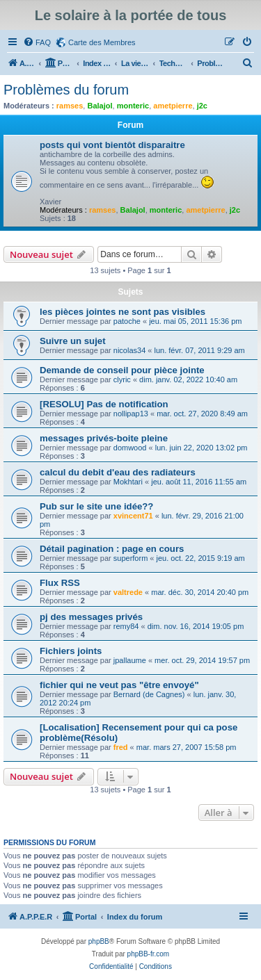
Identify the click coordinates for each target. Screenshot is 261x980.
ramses (70, 106)
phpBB (99, 941)
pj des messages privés (91, 617)
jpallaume (130, 660)
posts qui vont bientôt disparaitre (112, 145)
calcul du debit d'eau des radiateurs (118, 472)
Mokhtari (128, 482)
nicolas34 (129, 350)
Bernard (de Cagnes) (149, 694)
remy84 (126, 626)
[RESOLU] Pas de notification (104, 404)
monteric (133, 106)
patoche (127, 321)
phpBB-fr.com (149, 954)
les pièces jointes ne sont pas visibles (122, 312)
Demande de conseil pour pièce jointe (122, 370)
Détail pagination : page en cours (112, 549)
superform (131, 558)
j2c (202, 106)
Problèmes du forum (66, 90)
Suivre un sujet (73, 341)
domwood (130, 448)
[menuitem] (37, 42)
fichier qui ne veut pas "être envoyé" (119, 685)
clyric (122, 379)
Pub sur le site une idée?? (96, 506)
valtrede (128, 592)
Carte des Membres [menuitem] (102, 42)
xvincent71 (133, 516)
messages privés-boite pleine (104, 438)
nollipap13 (131, 414)
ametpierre (173, 106)
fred (121, 747)
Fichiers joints (71, 651)
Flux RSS (60, 583)
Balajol (100, 106)
